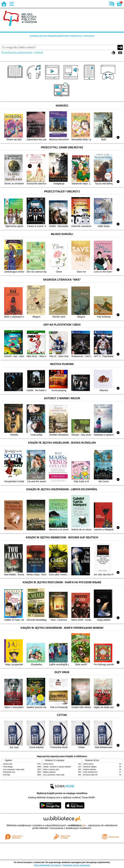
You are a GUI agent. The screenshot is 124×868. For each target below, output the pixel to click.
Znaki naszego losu (90, 772)
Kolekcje (39, 52)
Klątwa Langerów (49, 772)
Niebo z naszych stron (51, 769)
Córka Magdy (8, 767)
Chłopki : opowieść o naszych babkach (57, 767)
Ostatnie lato (8, 764)
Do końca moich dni (90, 775)
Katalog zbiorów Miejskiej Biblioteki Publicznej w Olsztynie (62, 36)
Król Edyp (7, 775)
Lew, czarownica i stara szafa (14, 769)
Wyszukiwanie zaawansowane (17, 52)
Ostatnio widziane (90, 769)
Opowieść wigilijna (90, 767)
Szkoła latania (48, 764)
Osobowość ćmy (9, 772)
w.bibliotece (76, 825)
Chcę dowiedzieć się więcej (47, 865)
